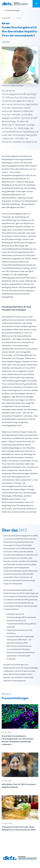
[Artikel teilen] (6, 42)
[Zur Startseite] (15, 4)
